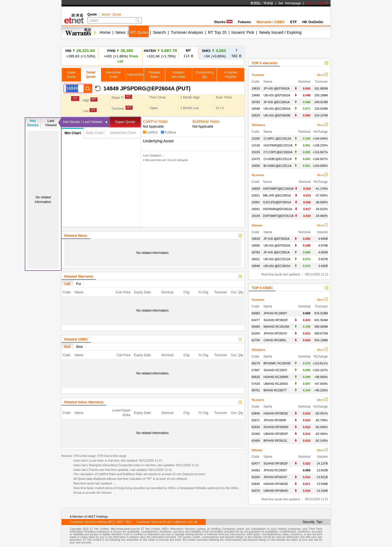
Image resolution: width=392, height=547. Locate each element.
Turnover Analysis (187, 32)
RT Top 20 (217, 32)
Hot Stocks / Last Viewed (82, 122)
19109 (256, 216)
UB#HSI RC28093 (276, 384)
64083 (256, 313)
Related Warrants (79, 276)
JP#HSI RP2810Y (275, 333)
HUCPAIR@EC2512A (278, 145)
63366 (256, 434)
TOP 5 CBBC (262, 288)
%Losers (258, 175)
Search (160, 32)
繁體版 (255, 3)
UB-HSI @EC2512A (277, 259)
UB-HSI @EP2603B (277, 115)
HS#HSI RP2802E (276, 413)
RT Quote (139, 32)
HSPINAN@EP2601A (278, 209)
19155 (256, 152)
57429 (256, 384)
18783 (256, 102)
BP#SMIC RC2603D (277, 363)
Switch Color (317, 3)
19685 (256, 95)
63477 (256, 320)
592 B (237, 53)
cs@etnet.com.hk (185, 522)
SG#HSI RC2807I (275, 370)
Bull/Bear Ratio (206, 121)
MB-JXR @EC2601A (277, 195)
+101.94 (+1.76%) (160, 53)
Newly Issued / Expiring (280, 32)
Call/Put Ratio (155, 121)
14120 (256, 145)
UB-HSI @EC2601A (277, 109)
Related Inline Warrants (84, 402)
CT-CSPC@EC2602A (278, 152)
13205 (256, 139)
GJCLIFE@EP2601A (277, 202)
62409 (256, 441)
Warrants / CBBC (271, 22)
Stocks (223, 22)
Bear (80, 347)
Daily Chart (94, 133)
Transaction (135, 75)
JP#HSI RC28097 (275, 313)
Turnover (258, 75)
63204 (256, 333)
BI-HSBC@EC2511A (278, 166)
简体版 (268, 3)
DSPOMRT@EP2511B (278, 216)
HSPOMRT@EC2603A (278, 189)
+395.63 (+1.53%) (80, 53)
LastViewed (51, 123)
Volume (257, 225)
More (322, 75)
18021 (256, 259)
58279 (256, 363)
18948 (256, 109)
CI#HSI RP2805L (275, 340)
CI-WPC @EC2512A (277, 139)
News (121, 32)
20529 (256, 115)
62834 (256, 427)
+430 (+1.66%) (120, 56)
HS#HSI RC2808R (276, 377)
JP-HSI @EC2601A (277, 102)
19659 (256, 189)
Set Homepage (290, 3)
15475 (256, 159)
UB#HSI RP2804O (276, 491)
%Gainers (258, 125)
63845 (256, 413)
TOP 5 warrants (264, 63)
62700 (256, 340)
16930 (256, 166)
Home (105, 32)
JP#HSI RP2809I (275, 420)
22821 (256, 195)
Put (78, 284)
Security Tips (313, 522)
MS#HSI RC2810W (276, 327)
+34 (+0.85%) (214, 53)
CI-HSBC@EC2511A (278, 159)
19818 (256, 88)
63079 (256, 491)
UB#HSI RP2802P (276, 434)
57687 (256, 370)
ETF (294, 22)
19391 (256, 202)
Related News (76, 236)
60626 (256, 377)
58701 (256, 390)
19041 (256, 209)
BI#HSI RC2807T (275, 390)
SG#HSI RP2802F (276, 320)
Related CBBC (76, 339)
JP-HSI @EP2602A (277, 88)
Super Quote (111, 14)
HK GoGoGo (313, 22)
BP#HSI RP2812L (275, 441)
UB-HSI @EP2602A (277, 95)
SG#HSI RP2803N (276, 427)
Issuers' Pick (243, 32)
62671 (256, 420)
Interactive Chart (123, 133)
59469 (256, 327)
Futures (244, 22)
